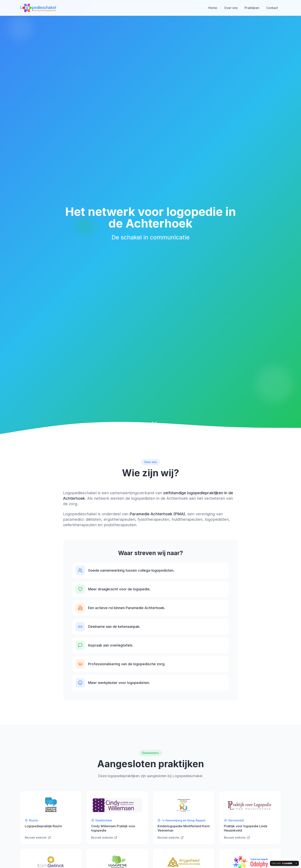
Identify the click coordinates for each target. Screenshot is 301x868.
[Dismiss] (296, 863)
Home (213, 8)
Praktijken (252, 8)
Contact (272, 8)
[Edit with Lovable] (282, 863)
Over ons (231, 8)
